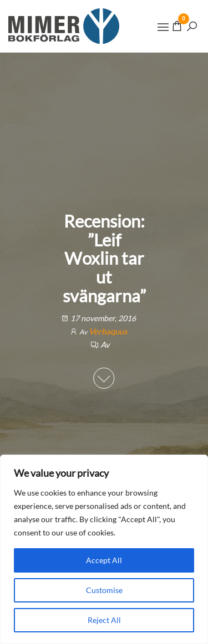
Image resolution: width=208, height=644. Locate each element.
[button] (163, 27)
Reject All (104, 620)
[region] (104, 549)
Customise (104, 590)
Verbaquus (108, 331)
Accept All (104, 560)
